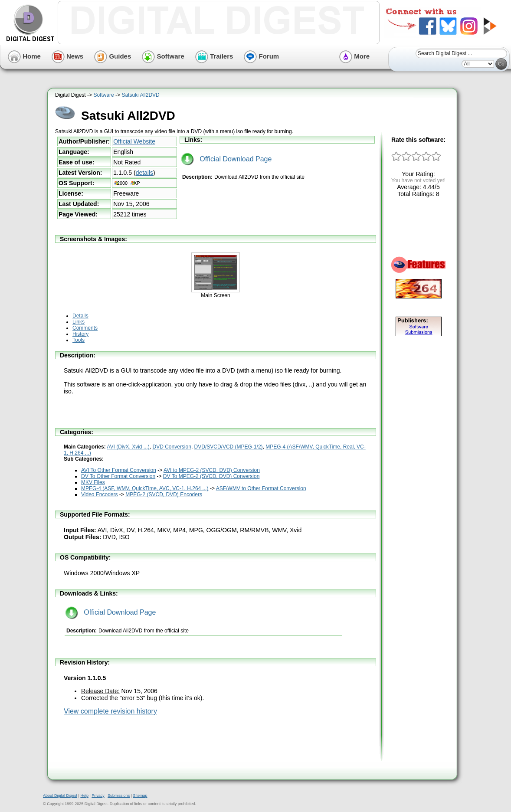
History (80, 334)
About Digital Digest (60, 796)
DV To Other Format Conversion (118, 476)
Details (80, 316)
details (144, 173)
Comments (85, 328)
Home (24, 56)
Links (79, 322)
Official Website (134, 141)
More (354, 56)
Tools (79, 340)
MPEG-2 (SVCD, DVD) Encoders (164, 494)
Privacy (98, 796)
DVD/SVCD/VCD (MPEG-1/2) (229, 447)
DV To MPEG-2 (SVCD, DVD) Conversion (211, 476)
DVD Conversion (172, 447)
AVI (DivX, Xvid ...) (128, 447)
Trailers (214, 56)
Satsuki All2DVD (140, 95)
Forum (261, 56)
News (67, 56)
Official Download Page (226, 159)
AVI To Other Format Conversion (119, 470)
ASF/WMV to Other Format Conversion (261, 488)
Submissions (119, 796)
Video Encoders (100, 494)
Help (84, 796)
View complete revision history (110, 711)
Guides (113, 56)
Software (163, 56)
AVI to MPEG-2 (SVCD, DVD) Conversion (212, 470)
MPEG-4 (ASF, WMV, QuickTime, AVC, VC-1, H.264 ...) (145, 488)
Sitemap (140, 796)
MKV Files (93, 482)
